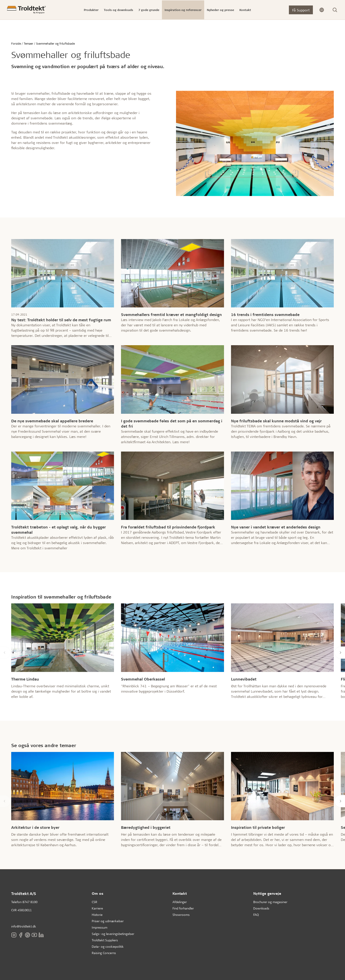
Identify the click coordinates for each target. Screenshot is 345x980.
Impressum (100, 927)
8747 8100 (30, 902)
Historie (97, 915)
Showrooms (181, 915)
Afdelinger (180, 902)
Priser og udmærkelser (108, 921)
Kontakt (180, 893)
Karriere (97, 908)
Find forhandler (183, 908)
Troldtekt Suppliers (105, 940)
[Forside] (26, 10)
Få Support (301, 10)
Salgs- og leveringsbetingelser (113, 934)
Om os (98, 893)
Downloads (261, 908)
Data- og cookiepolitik (108, 946)
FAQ (256, 915)
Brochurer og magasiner (270, 902)
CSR (95, 902)
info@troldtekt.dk (24, 926)
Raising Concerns (104, 953)
